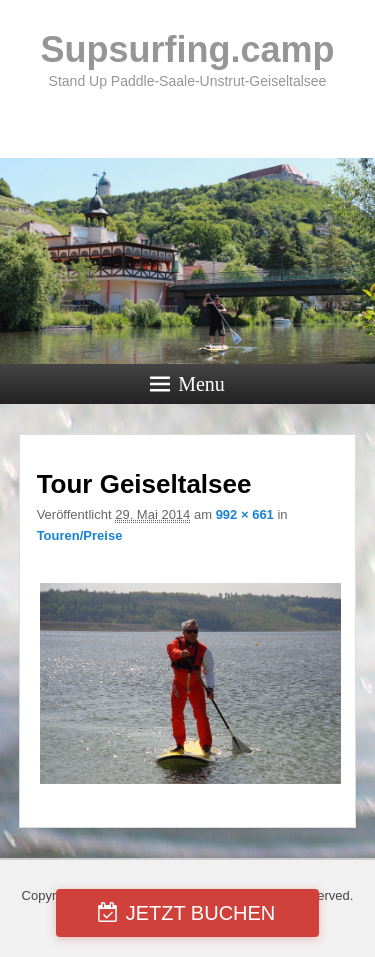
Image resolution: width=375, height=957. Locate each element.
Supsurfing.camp (187, 49)
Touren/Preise (80, 535)
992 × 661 (245, 514)
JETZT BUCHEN (201, 913)
